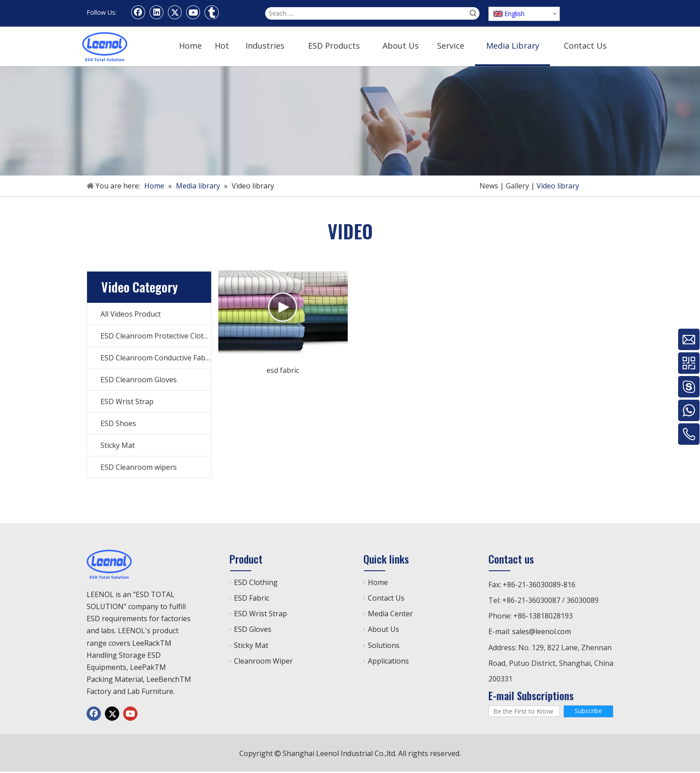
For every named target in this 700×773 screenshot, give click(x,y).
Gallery (517, 186)
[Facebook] (138, 12)
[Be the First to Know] (524, 711)
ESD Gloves (253, 629)
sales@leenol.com (542, 631)
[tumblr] (212, 12)
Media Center (390, 614)
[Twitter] (175, 12)
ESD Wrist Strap (127, 401)
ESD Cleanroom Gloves (139, 380)
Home (378, 582)
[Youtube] (193, 12)
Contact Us (386, 598)
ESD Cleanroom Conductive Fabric (156, 358)
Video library (558, 186)
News (489, 186)
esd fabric (283, 370)
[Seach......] (366, 13)
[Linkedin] (157, 12)
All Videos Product (131, 314)
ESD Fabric (252, 598)
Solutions (384, 645)
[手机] (350, 121)
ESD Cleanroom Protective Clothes (156, 336)
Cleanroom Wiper (263, 661)
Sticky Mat (118, 445)
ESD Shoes (118, 423)
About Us (383, 629)
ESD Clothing (256, 582)
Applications (388, 661)
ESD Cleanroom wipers (139, 467)
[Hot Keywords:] (473, 13)
